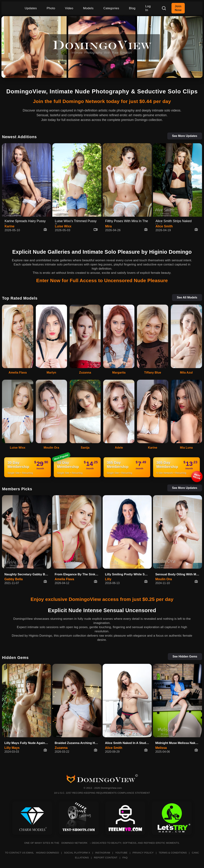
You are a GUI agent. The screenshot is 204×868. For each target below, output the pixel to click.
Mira (108, 226)
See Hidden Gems (185, 656)
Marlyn (51, 373)
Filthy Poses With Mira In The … (127, 222)
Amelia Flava (18, 373)
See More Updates (185, 136)
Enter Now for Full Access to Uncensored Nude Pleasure (102, 281)
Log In (148, 8)
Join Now (178, 8)
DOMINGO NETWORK (74, 843)
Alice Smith (164, 226)
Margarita (119, 373)
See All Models (187, 297)
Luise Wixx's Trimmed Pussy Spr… (76, 222)
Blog (132, 8)
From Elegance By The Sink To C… (78, 574)
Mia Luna (186, 448)
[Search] (164, 8)
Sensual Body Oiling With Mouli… (179, 574)
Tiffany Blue (153, 373)
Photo (51, 8)
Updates (31, 8)
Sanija (85, 448)
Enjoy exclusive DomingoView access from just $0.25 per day (102, 599)
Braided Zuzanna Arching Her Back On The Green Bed (78, 743)
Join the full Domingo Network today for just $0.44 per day (102, 101)
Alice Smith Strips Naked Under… (174, 222)
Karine (9, 226)
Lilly (108, 579)
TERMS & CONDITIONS (173, 853)
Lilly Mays (12, 748)
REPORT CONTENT (106, 858)
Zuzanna (85, 373)
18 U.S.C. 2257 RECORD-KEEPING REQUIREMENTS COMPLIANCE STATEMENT (102, 793)
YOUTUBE (121, 853)
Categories (111, 8)
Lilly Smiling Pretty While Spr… (128, 574)
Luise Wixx (63, 226)
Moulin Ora (51, 448)
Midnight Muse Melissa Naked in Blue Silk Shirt (179, 743)
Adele (119, 448)
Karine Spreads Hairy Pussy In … (25, 222)
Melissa (161, 748)
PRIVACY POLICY (143, 853)
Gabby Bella (14, 579)
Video (69, 8)
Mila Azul (186, 373)
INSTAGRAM (103, 853)
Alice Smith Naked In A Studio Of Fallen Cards (128, 743)
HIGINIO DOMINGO (47, 853)
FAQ (125, 858)
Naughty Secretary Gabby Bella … (28, 574)
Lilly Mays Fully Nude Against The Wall (28, 743)
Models (88, 8)
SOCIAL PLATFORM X (77, 853)
